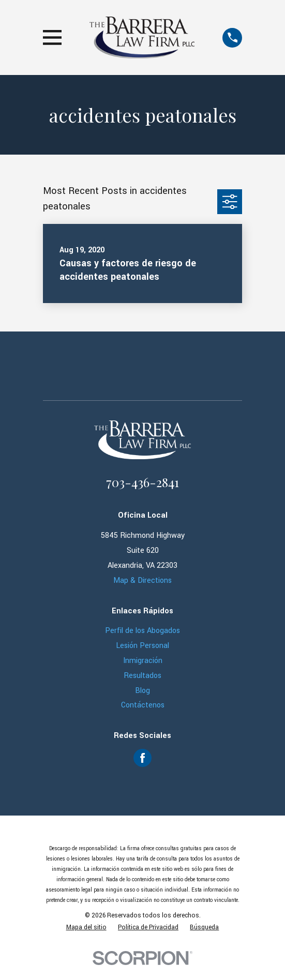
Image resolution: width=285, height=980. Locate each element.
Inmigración (143, 661)
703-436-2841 (142, 482)
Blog (142, 691)
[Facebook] (142, 758)
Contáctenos (143, 705)
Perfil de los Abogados (142, 631)
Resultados (142, 676)
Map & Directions (142, 581)
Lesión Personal (142, 646)
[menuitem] (86, 928)
